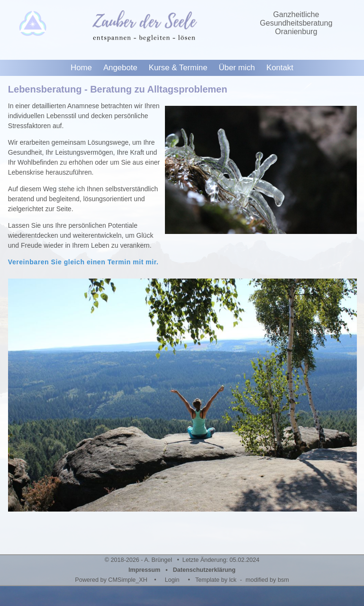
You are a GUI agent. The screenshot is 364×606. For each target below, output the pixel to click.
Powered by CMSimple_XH (111, 580)
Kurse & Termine (178, 68)
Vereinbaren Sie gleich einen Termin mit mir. (83, 262)
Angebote (120, 68)
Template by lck (216, 580)
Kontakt (280, 68)
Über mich (237, 68)
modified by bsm (267, 580)
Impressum (144, 570)
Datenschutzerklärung (204, 570)
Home (81, 68)
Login (172, 580)
